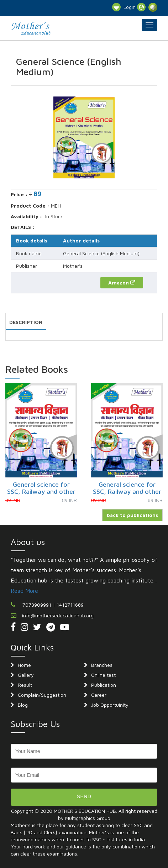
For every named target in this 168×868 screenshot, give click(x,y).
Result (25, 685)
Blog (23, 705)
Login (135, 7)
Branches (102, 665)
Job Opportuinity (110, 705)
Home (24, 665)
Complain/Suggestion (42, 695)
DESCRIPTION (26, 322)
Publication (104, 685)
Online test (103, 675)
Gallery (26, 675)
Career (99, 695)
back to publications (132, 515)
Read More (24, 591)
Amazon (122, 283)
